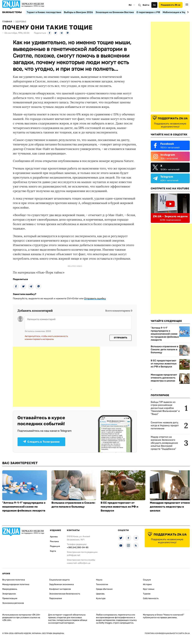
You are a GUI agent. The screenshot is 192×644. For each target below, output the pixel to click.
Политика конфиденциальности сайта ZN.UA (167, 633)
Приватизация (10, 598)
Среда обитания (104, 589)
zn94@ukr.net (73, 555)
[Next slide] (187, 12)
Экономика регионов (13, 603)
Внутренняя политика (14, 580)
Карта (53, 551)
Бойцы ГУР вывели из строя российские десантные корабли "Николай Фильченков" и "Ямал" (165, 408)
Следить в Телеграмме (41, 442)
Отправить (121, 338)
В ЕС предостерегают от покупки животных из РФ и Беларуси (164, 364)
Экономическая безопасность (65, 594)
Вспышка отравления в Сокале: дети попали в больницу (164, 349)
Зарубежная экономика (61, 584)
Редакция (55, 546)
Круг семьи (149, 589)
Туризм (147, 594)
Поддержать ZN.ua (171, 5)
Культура (101, 598)
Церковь (100, 594)
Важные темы (12, 12)
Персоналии (56, 598)
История (147, 584)
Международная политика (16, 584)
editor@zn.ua (84, 563)
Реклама (54, 541)
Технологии (102, 584)
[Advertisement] (56, 377)
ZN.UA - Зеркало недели (170, 216)
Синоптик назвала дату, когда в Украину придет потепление (165, 425)
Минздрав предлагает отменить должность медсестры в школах (164, 378)
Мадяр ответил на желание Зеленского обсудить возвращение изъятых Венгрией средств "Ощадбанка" (164, 443)
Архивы (54, 537)
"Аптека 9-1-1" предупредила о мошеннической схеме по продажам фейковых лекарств (165, 334)
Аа (154, 5)
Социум (147, 580)
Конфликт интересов (60, 589)
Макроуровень (10, 589)
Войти (146, 5)
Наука (99, 580)
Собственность (151, 598)
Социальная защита (59, 580)
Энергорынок (9, 594)
